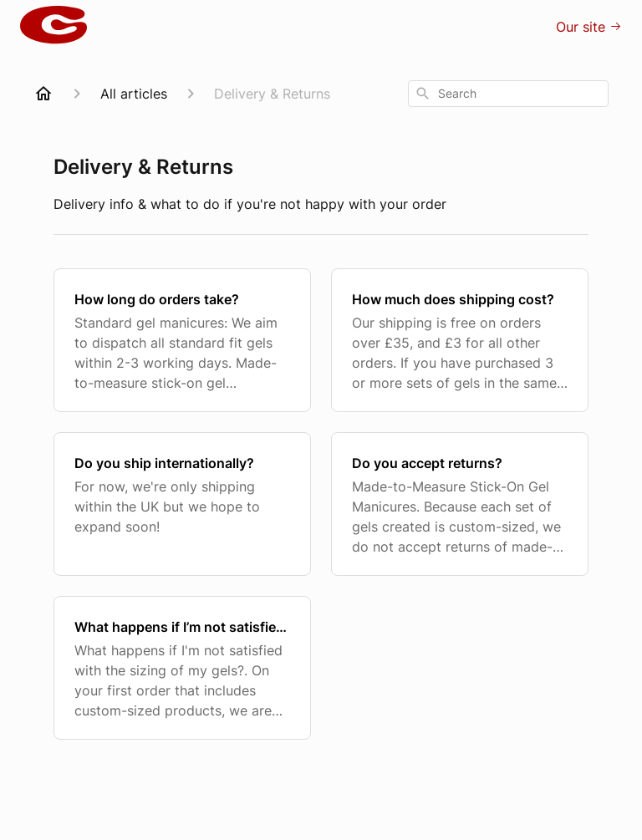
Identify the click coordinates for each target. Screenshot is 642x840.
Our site (589, 27)
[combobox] (508, 94)
